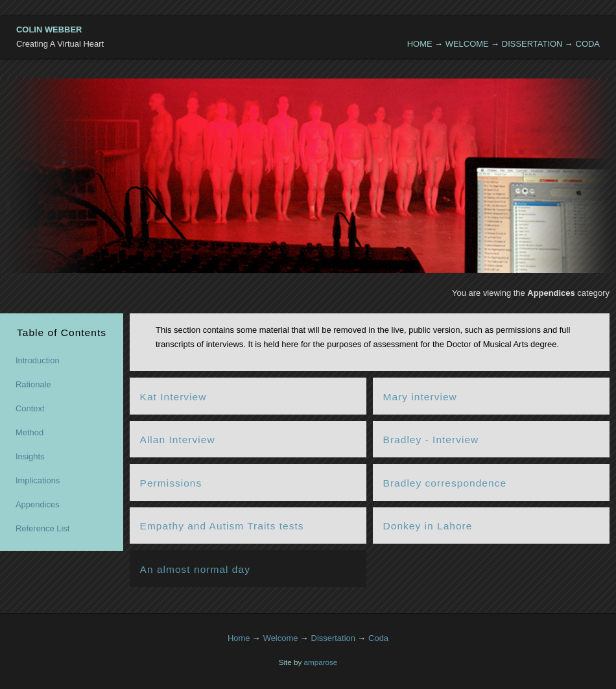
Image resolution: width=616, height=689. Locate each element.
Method (30, 432)
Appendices (38, 504)
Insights (30, 456)
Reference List (43, 528)
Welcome (467, 44)
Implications (38, 480)
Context (30, 408)
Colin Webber (49, 30)
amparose (321, 662)
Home (420, 44)
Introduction (38, 360)
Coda (588, 44)
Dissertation (532, 44)
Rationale (33, 384)
